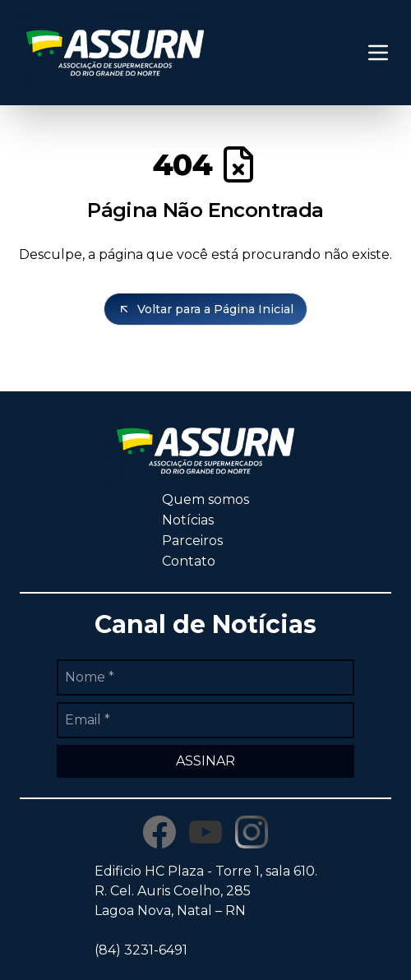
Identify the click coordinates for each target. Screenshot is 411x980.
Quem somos (205, 499)
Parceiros (192, 541)
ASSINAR (205, 761)
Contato (189, 561)
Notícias (188, 520)
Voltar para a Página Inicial (205, 309)
